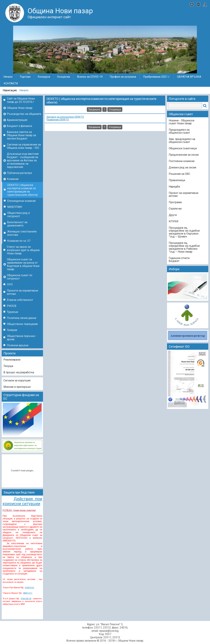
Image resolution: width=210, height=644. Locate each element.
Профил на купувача (123, 77)
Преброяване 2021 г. (157, 77)
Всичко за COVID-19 (90, 77)
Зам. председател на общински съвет (182, 141)
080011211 (28, 593)
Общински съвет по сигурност (20, 277)
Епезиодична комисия (21, 201)
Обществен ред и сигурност (18, 215)
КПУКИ (174, 221)
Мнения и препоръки (17, 387)
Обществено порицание (22, 324)
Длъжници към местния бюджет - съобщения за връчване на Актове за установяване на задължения (23, 160)
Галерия (12, 330)
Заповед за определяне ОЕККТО (65, 117)
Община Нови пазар (20, 108)
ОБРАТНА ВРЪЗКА (189, 77)
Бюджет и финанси (19, 126)
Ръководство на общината (24, 114)
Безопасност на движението (17, 224)
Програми (175, 202)
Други (173, 215)
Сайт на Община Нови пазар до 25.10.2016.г (21, 100)
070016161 (30, 588)
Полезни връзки (18, 345)
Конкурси (44, 77)
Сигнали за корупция (17, 380)
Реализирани (12, 360)
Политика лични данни (22, 318)
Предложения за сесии (184, 155)
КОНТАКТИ (11, 83)
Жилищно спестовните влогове (22, 233)
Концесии (64, 77)
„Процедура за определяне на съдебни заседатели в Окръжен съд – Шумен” (184, 232)
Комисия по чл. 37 (19, 241)
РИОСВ (12, 306)
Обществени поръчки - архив (22, 338)
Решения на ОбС (179, 174)
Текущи (8, 366)
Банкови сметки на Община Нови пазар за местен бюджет (21, 135)
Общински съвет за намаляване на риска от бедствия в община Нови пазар (23, 264)
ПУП (10, 285)
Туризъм (12, 312)
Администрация (17, 120)
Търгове (25, 77)
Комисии (13, 179)
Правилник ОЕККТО (58, 120)
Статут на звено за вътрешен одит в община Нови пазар (23, 250)
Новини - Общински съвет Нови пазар (182, 122)
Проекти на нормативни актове (22, 292)
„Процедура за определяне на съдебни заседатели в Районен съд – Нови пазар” (184, 247)
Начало (8, 77)
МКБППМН (15, 207)
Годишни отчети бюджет (179, 259)
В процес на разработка (19, 372)
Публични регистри (19, 173)
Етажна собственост (20, 300)
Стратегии (175, 209)
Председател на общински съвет (179, 131)
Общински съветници (183, 148)
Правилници (177, 180)
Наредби (174, 187)
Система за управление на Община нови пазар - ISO (24, 146)
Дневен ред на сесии (182, 167)
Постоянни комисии (182, 161)
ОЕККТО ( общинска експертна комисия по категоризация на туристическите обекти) (22, 190)
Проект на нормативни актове (183, 194)
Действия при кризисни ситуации (22, 501)
